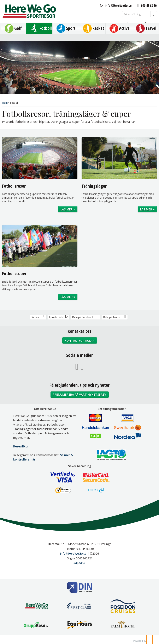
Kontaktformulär (79, 341)
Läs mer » (68, 209)
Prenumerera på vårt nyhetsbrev (79, 394)
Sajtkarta (79, 563)
